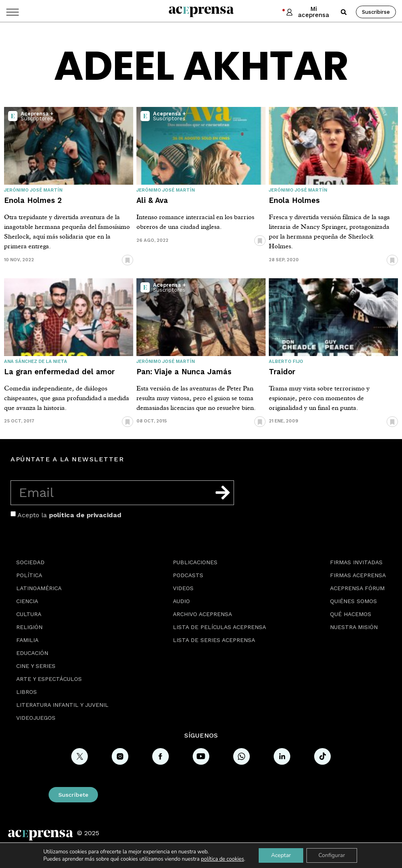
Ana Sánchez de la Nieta (36, 361)
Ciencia (27, 601)
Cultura (29, 614)
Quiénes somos (353, 601)
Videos (183, 588)
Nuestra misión (354, 627)
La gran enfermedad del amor (59, 372)
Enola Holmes (294, 200)
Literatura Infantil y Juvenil (62, 705)
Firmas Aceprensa (358, 575)
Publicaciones (195, 562)
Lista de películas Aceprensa (219, 627)
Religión (29, 627)
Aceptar (281, 855)
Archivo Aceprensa (202, 614)
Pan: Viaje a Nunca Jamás (184, 372)
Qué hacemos (351, 614)
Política (29, 575)
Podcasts (188, 575)
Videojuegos (36, 718)
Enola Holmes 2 (33, 200)
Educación (32, 653)
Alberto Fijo (286, 361)
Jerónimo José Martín (33, 190)
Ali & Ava (152, 200)
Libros (27, 692)
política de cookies (222, 859)
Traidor (282, 372)
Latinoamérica (39, 588)
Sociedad (30, 562)
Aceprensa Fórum (357, 588)
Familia (27, 640)
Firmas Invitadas (356, 562)
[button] (344, 12)
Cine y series (36, 666)
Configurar (332, 855)
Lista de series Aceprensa (214, 640)
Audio (181, 601)
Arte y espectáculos (49, 679)
